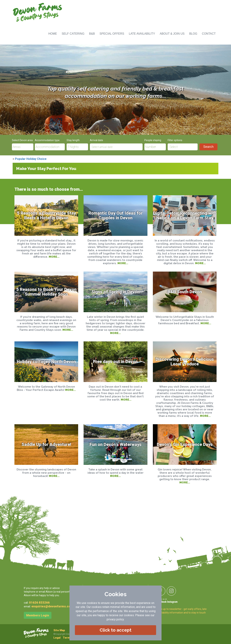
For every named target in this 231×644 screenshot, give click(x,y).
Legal (57, 638)
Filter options (175, 140)
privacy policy (115, 619)
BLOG (193, 34)
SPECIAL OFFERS (112, 34)
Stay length (73, 140)
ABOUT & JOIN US (172, 34)
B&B (92, 34)
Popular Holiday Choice (31, 159)
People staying (153, 140)
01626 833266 (39, 602)
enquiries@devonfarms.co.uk (53, 606)
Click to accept (115, 630)
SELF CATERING (73, 34)
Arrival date (96, 140)
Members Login (38, 615)
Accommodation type (47, 140)
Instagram (172, 602)
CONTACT (209, 34)
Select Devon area (22, 140)
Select (174, 147)
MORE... (54, 257)
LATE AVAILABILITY (142, 34)
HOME (53, 34)
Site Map (59, 630)
